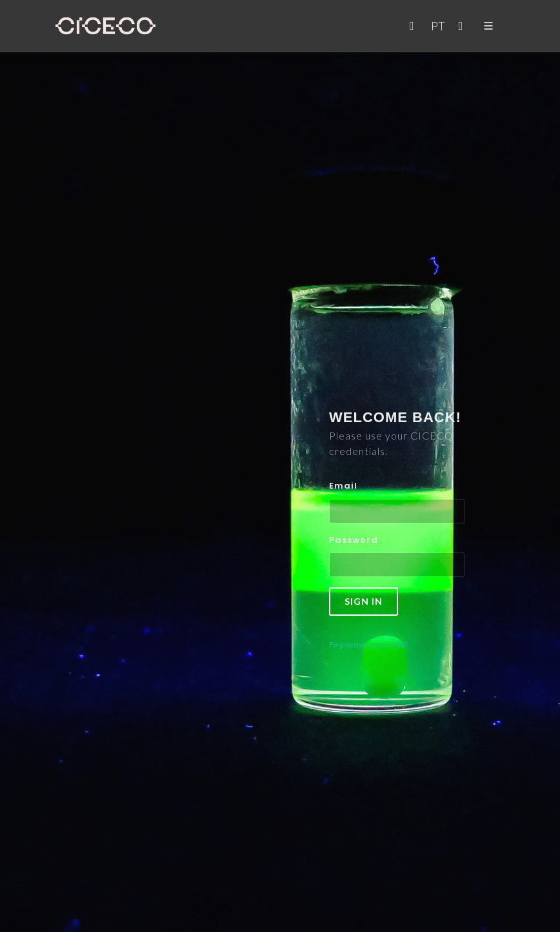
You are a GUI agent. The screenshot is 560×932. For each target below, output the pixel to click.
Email (343, 486)
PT (437, 26)
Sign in (364, 601)
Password (354, 540)
